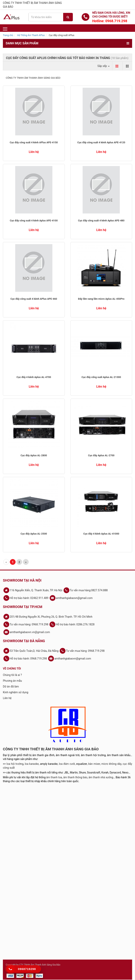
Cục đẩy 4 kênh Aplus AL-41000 (101, 534)
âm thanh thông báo (75, 777)
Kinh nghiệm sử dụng (16, 692)
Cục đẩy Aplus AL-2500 (34, 534)
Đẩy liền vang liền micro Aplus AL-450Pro (101, 299)
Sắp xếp (104, 66)
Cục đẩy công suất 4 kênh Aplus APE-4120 (101, 142)
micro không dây (111, 764)
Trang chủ (8, 35)
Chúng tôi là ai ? (12, 675)
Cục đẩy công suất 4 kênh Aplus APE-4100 (34, 221)
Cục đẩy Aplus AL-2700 (101, 455)
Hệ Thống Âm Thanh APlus (31, 35)
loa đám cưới (67, 764)
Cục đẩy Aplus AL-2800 (34, 455)
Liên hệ (7, 698)
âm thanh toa (54, 777)
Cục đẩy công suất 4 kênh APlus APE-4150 (34, 142)
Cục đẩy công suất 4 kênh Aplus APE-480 (101, 221)
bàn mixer (94, 764)
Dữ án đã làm (11, 687)
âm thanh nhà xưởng (101, 777)
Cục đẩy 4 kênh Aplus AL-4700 (34, 377)
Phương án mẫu (12, 681)
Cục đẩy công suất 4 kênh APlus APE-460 (34, 299)
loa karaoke (32, 764)
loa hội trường (15, 764)
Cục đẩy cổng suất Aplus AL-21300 (101, 377)
